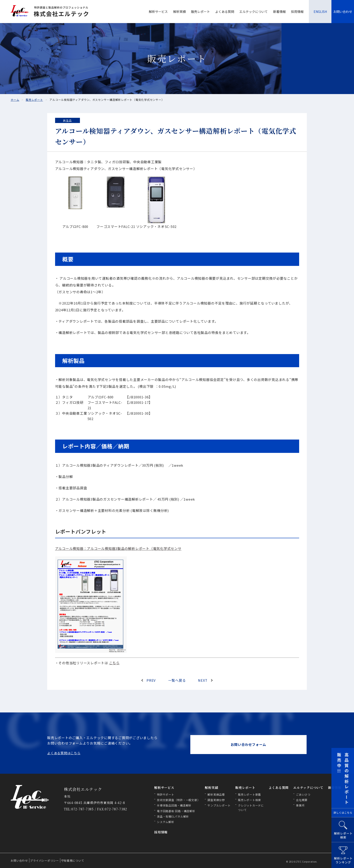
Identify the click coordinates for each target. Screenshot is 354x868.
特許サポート (166, 794)
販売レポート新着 (249, 794)
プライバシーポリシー (44, 860)
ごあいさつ (303, 794)
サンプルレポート (219, 805)
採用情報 (297, 12)
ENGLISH (320, 12)
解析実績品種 (216, 794)
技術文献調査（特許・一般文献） (178, 800)
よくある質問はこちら (64, 753)
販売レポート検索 (249, 800)
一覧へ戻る (177, 680)
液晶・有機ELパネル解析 (173, 816)
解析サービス (158, 12)
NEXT (203, 680)
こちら (114, 663)
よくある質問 (225, 12)
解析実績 (179, 12)
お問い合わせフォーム (249, 744)
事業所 (300, 805)
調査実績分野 (216, 800)
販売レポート (200, 12)
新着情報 (279, 12)
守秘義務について (73, 860)
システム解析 (166, 822)
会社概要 (302, 800)
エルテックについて (254, 12)
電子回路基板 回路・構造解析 (176, 811)
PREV (151, 680)
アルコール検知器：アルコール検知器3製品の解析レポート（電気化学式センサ (118, 548)
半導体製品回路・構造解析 (174, 805)
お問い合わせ (343, 12)
